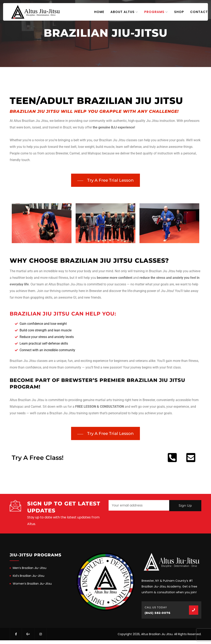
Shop (179, 12)
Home (99, 12)
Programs (154, 12)
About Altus (122, 12)
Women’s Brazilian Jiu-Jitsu (32, 584)
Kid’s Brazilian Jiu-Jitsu (29, 576)
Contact (199, 12)
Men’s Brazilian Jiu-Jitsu (30, 568)
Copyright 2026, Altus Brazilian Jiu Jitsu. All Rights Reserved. (159, 634)
